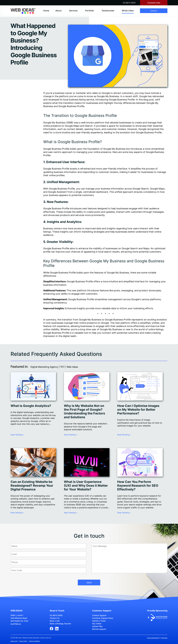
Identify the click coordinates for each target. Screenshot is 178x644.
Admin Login (14, 641)
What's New (128, 11)
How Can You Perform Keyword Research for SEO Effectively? (138, 486)
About (58, 11)
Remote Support (99, 629)
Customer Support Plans (103, 618)
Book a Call (55, 621)
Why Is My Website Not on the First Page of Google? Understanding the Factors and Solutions (84, 411)
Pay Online (97, 624)
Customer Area (154, 3)
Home (46, 11)
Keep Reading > (17, 435)
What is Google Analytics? (31, 406)
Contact (154, 11)
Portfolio (90, 11)
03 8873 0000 (129, 3)
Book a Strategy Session (60, 624)
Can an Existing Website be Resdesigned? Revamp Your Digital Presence (32, 486)
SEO (62, 367)
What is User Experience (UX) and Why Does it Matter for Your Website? (86, 486)
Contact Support (99, 615)
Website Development (153, 638)
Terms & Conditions (34, 641)
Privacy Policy (23, 641)
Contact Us (55, 618)
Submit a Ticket (99, 621)
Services (73, 11)
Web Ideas (164, 638)
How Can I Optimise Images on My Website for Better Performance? (138, 410)
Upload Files (97, 626)
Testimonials (108, 11)
